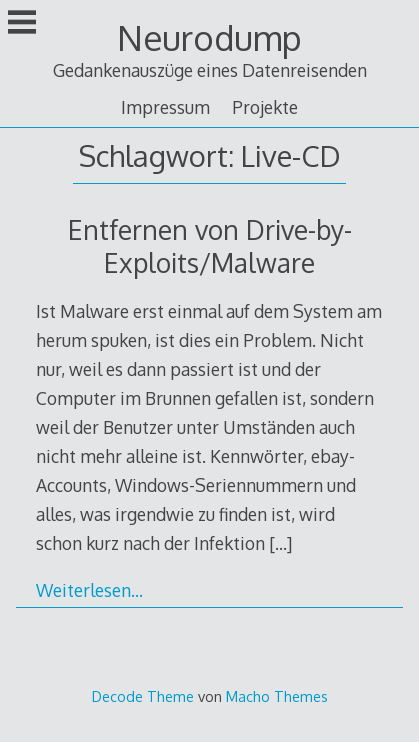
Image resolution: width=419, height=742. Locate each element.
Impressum (165, 107)
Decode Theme (143, 696)
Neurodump (209, 37)
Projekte (265, 107)
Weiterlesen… (89, 590)
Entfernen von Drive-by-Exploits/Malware (210, 246)
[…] (280, 543)
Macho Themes (277, 696)
